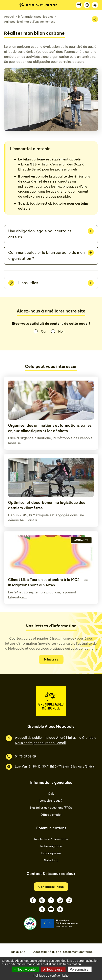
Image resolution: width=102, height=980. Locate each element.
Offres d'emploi (51, 815)
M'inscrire (51, 659)
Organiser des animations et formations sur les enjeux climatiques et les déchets (50, 428)
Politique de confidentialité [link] (51, 975)
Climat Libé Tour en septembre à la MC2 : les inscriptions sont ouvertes (48, 582)
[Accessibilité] (95, 5)
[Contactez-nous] (79, 5)
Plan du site (17, 952)
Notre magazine (51, 846)
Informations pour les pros (36, 17)
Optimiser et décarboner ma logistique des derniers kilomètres (47, 505)
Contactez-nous (51, 887)
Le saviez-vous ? (51, 801)
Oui (44, 331)
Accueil (9, 17)
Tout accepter (25, 969)
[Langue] (87, 5)
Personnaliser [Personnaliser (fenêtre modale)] (80, 969)
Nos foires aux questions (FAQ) (51, 808)
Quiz (51, 794)
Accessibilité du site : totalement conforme (63, 952)
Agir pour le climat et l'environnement (29, 22)
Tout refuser (53, 969)
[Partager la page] (95, 19)
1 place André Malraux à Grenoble (70, 738)
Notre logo (51, 860)
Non (61, 331)
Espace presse (51, 853)
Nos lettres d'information (51, 839)
